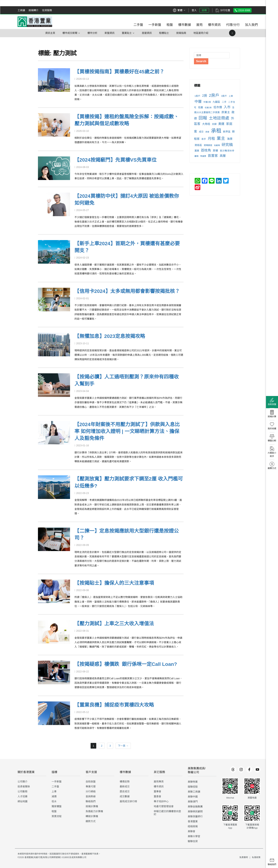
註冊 (204, 10)
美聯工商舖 (194, 792)
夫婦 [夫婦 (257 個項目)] (214, 124)
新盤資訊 (110, 33)
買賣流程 (57, 816)
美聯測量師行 (195, 816)
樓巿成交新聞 (70, 33)
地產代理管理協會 (164, 806)
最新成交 (125, 786)
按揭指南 (181, 33)
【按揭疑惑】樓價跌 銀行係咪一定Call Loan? (126, 664)
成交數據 (125, 796)
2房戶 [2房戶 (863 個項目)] (214, 95)
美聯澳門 (193, 802)
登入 (194, 10)
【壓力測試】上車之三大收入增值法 (114, 624)
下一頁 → (123, 746)
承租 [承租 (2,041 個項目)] (216, 131)
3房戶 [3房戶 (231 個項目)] (224, 96)
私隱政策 (256, 857)
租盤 (54, 811)
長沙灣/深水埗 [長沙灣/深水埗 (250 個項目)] (227, 151)
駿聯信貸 (193, 841)
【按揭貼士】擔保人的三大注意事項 (114, 583)
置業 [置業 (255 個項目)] (197, 151)
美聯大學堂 (194, 836)
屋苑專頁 (159, 782)
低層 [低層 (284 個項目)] (201, 107)
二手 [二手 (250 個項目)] (224, 102)
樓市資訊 (159, 786)
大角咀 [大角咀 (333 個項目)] (206, 124)
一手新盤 (57, 782)
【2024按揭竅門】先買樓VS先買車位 (116, 160)
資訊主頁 (50, 33)
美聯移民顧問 (195, 811)
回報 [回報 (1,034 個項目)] (203, 118)
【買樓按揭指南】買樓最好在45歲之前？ (119, 72)
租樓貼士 (164, 33)
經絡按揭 (193, 826)
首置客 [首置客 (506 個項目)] (213, 156)
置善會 (157, 796)
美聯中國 (193, 797)
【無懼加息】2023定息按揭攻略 (110, 336)
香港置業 (193, 821)
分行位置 (225, 10)
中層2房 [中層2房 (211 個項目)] (207, 102)
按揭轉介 (34, 10)
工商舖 (21, 10)
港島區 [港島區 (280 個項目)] (198, 145)
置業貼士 (127, 33)
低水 (54, 801)
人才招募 (23, 796)
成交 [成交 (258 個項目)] (201, 132)
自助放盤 (91, 782)
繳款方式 (91, 821)
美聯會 (191, 831)
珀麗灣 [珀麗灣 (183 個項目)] (217, 145)
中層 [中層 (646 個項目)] (198, 101)
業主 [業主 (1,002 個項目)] (221, 138)
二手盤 (55, 786)
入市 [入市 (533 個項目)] (227, 107)
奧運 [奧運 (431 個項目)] (221, 124)
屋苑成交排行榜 (128, 801)
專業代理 (91, 786)
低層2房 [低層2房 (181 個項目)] (208, 108)
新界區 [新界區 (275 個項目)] (227, 132)
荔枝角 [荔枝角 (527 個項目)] (206, 150)
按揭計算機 (92, 806)
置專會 (157, 791)
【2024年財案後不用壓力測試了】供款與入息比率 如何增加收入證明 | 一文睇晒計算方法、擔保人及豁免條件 (127, 431)
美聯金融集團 (195, 807)
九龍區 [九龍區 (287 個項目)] (216, 102)
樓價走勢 (125, 782)
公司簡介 (23, 782)
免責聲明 (244, 857)
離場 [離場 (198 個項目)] (196, 156)
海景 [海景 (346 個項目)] (230, 139)
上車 (54, 791)
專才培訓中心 (161, 801)
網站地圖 (23, 801)
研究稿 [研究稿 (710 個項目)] (227, 145)
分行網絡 (91, 791)
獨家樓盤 (57, 806)
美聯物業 (193, 782)
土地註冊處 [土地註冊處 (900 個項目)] (219, 118)
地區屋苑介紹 (201, 33)
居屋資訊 (147, 33)
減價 (54, 796)
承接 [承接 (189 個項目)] (207, 132)
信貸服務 (47, 10)
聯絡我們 (91, 801)
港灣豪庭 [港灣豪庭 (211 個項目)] (208, 145)
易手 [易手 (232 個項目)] (204, 139)
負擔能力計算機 (94, 811)
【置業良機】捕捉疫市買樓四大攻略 (114, 705)
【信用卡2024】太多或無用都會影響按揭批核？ (127, 291)
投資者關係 (24, 786)
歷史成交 (125, 791)
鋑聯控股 (193, 787)
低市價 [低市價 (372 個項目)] (218, 107)
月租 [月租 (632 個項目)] (211, 139)
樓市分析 (92, 33)
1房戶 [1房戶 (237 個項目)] (197, 96)
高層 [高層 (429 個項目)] (223, 156)
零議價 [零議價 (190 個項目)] (203, 156)
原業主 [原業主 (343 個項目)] (226, 112)
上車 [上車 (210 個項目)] (231, 96)
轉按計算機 (92, 816)
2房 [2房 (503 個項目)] (205, 96)
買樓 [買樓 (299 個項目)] (215, 151)
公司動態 (23, 791)
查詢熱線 (91, 796)
